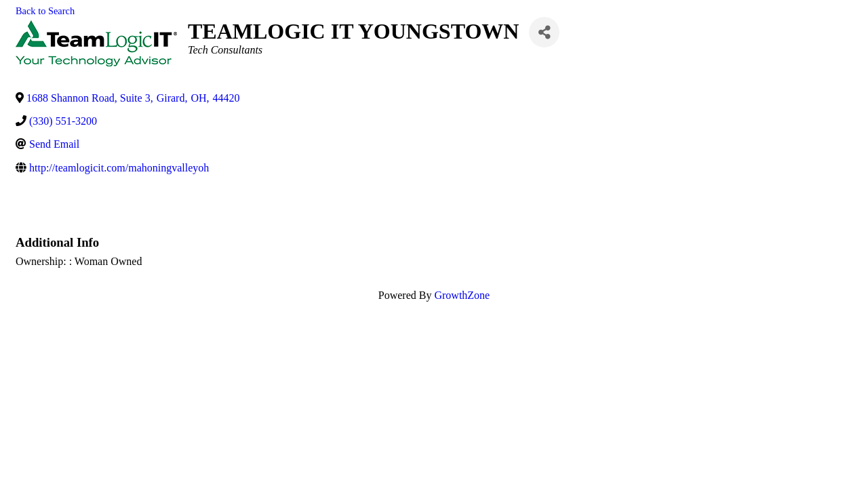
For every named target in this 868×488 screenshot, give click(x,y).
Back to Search (45, 11)
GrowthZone (462, 295)
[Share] (544, 32)
